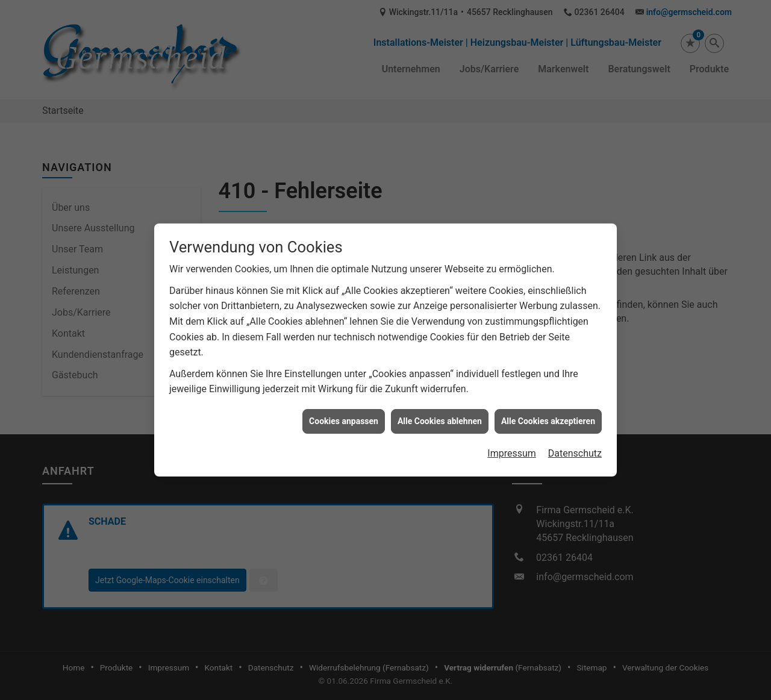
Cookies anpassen (344, 417)
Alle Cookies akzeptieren (548, 417)
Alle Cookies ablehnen (440, 417)
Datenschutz (575, 450)
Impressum (512, 450)
